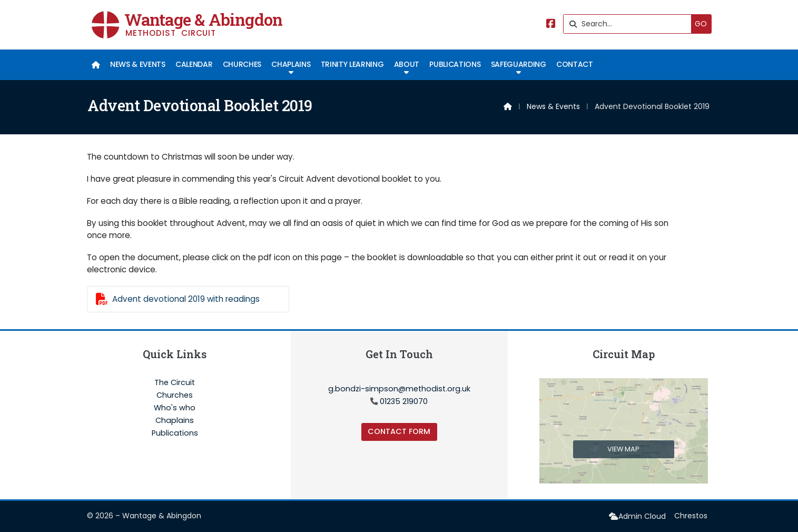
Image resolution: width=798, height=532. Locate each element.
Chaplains (175, 421)
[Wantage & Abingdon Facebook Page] (551, 24)
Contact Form (399, 431)
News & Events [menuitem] (138, 64)
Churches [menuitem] (242, 64)
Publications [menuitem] (455, 64)
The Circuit (175, 383)
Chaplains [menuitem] (291, 64)
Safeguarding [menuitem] (519, 64)
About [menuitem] (407, 64)
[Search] (630, 24)
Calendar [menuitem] (194, 64)
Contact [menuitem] (575, 64)
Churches (175, 396)
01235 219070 (404, 401)
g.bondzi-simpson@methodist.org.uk (399, 389)
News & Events (553, 106)
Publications (175, 433)
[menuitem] (96, 65)
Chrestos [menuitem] (691, 516)
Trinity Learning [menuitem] (352, 64)
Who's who (175, 408)
